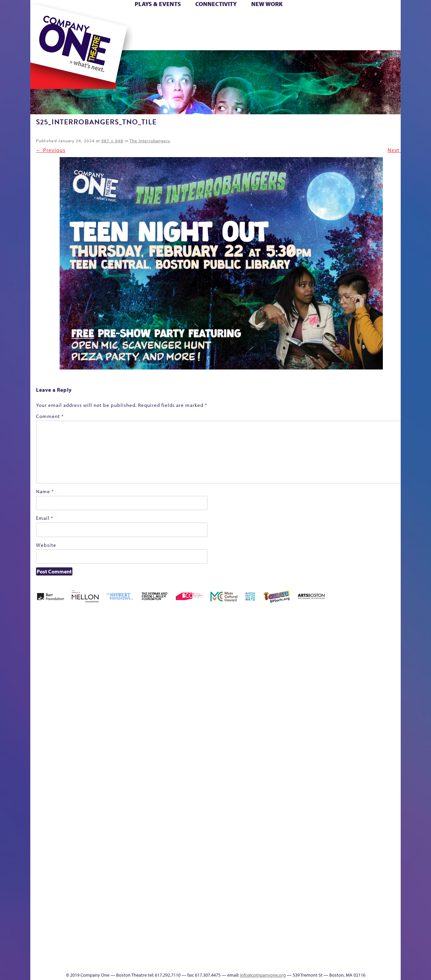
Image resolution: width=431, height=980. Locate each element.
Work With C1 (143, 952)
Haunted (365, 668)
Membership (114, 780)
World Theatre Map (273, 881)
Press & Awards (375, 40)
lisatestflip (99, 780)
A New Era (65, 658)
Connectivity (216, 4)
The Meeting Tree (118, 952)
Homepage (395, 668)
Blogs (271, 901)
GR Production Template (339, 658)
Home (41, 20)
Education (324, 668)
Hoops (42, 30)
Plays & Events (158, 4)
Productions (234, 962)
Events (272, 962)
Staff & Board (335, 769)
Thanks (306, 40)
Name (45, 491)
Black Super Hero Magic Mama (193, 648)
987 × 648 (112, 141)
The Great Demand (394, 769)
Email (45, 518)
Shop (323, 30)
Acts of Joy (93, 658)
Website (46, 545)
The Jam (108, 40)
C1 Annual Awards (343, 952)
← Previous (51, 150)
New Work (267, 4)
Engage (277, 40)
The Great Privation (77, 952)
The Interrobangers (150, 141)
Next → (397, 150)
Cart (265, 20)
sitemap (179, 40)
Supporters (333, 962)
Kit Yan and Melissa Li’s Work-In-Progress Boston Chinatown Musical (71, 729)
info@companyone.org (263, 975)
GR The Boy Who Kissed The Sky (349, 638)
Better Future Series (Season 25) (152, 648)
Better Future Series (123, 658)
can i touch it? (249, 658)
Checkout (281, 668)
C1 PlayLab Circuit (273, 810)
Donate (312, 20)
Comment (50, 416)
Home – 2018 (376, 658)
